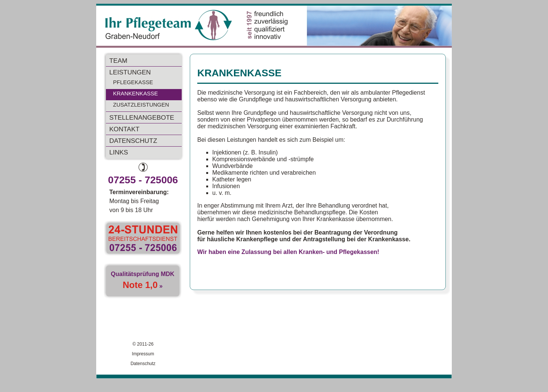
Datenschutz (143, 364)
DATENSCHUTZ (133, 141)
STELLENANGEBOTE (142, 117)
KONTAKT (124, 129)
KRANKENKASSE (136, 94)
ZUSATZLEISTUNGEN (141, 105)
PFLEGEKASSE (133, 82)
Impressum (143, 354)
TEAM (118, 61)
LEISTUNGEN (130, 72)
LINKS (119, 152)
